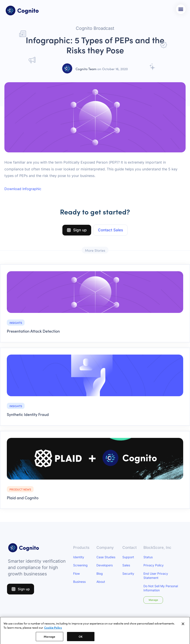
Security (128, 574)
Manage (153, 600)
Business (79, 582)
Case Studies (106, 557)
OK (81, 638)
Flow (76, 574)
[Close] (183, 625)
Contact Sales (110, 230)
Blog (100, 574)
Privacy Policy (154, 565)
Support (128, 557)
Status (148, 557)
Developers (105, 565)
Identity (79, 557)
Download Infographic (23, 189)
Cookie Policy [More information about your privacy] (53, 629)
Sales (126, 565)
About (101, 582)
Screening (80, 565)
